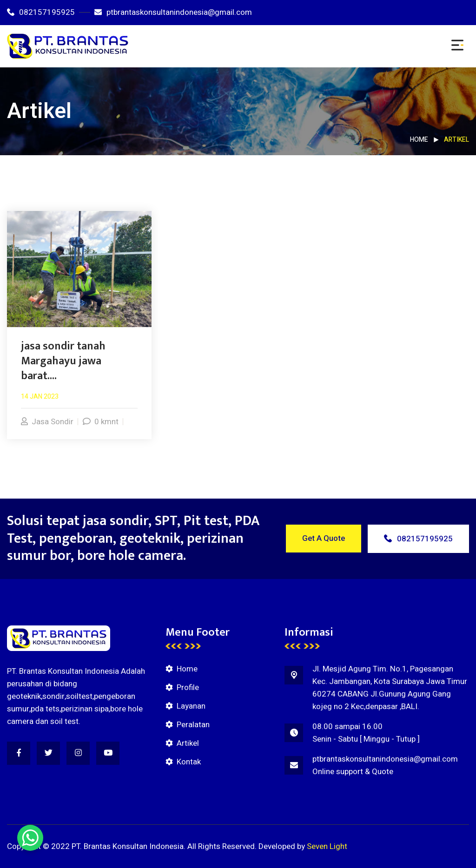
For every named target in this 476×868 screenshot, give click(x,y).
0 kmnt (101, 422)
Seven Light (327, 846)
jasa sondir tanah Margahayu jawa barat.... (63, 361)
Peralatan (193, 725)
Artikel (188, 743)
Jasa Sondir (47, 422)
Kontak (189, 762)
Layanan (191, 706)
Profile (188, 687)
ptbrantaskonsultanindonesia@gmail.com (173, 12)
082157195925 (41, 12)
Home (419, 140)
